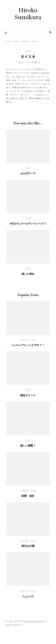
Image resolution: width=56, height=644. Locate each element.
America (24, 340)
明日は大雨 (28, 546)
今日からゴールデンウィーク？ (28, 224)
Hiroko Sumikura (28, 14)
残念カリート (28, 395)
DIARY (28, 51)
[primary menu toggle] (6, 33)
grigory (22, 62)
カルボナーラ (28, 173)
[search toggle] (50, 32)
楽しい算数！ (28, 446)
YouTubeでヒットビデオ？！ (28, 345)
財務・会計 (28, 496)
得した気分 (28, 274)
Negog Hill (28, 596)
